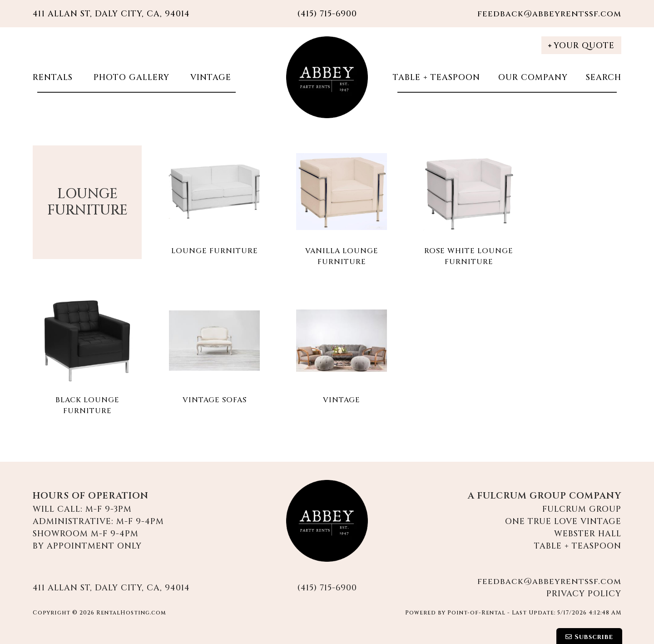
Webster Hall (588, 534)
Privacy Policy (584, 594)
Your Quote (581, 46)
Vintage (209, 77)
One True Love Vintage (563, 522)
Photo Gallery (130, 77)
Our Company (533, 77)
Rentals (53, 77)
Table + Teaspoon (436, 77)
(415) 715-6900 (327, 588)
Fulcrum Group (582, 509)
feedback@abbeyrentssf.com (549, 14)
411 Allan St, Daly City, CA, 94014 (111, 14)
